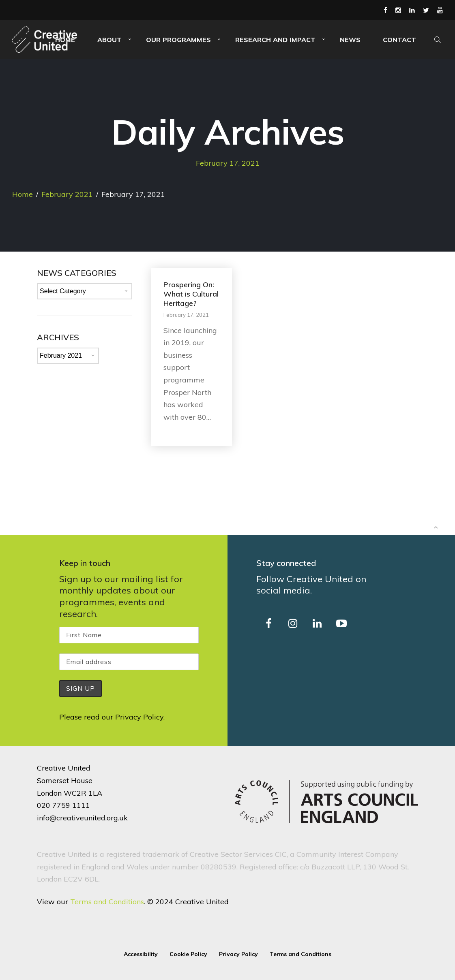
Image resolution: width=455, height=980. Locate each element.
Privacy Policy (139, 717)
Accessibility (141, 954)
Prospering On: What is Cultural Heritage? (191, 294)
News (350, 40)
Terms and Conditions (107, 902)
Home (23, 194)
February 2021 (67, 194)
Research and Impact (275, 40)
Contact (399, 40)
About (109, 40)
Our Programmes (178, 40)
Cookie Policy (188, 954)
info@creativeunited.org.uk (82, 818)
